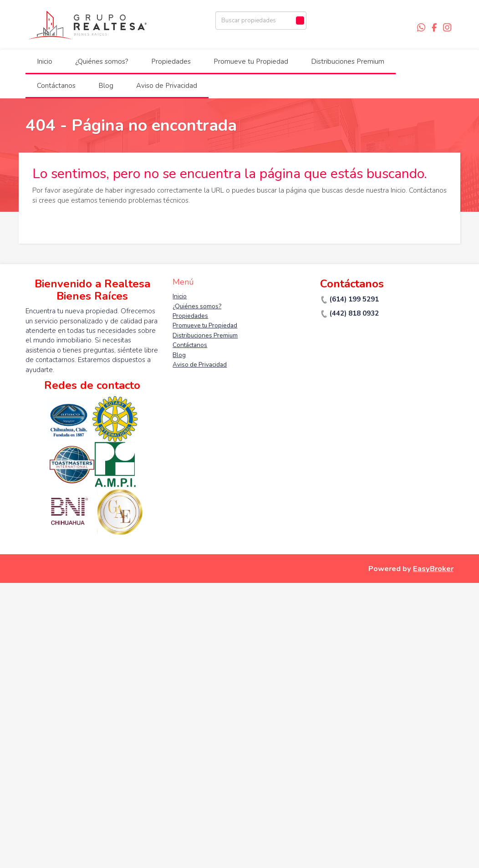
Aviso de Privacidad (167, 86)
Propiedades (171, 61)
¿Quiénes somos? (102, 61)
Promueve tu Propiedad (251, 61)
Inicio (45, 61)
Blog (106, 86)
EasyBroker (433, 569)
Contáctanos (56, 86)
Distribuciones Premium (348, 61)
